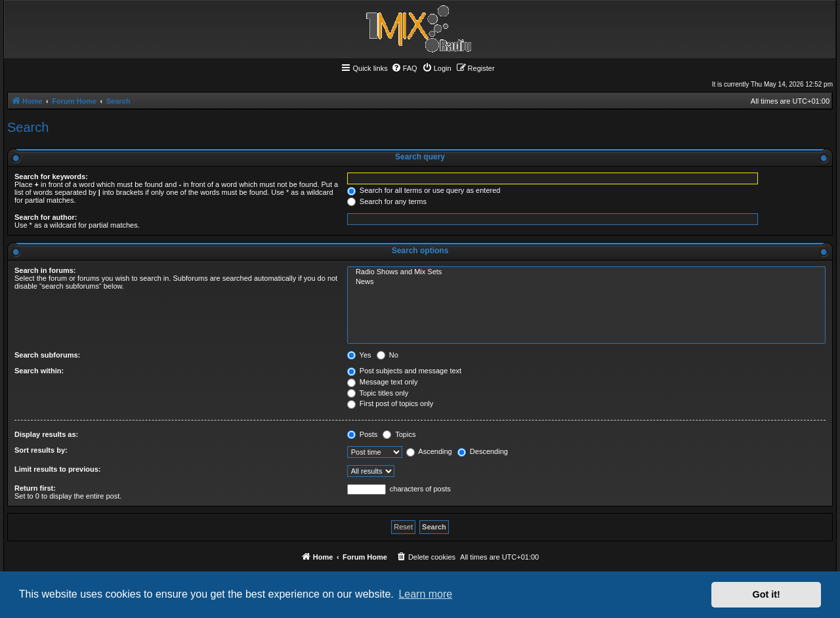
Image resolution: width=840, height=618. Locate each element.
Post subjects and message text (404, 371)
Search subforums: (47, 355)
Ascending (429, 451)
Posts (363, 434)
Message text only (383, 382)
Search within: (39, 371)
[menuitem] (404, 68)
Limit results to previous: (57, 469)
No (388, 355)
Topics (399, 434)
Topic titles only (378, 393)
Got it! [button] (766, 594)
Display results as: (46, 434)
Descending (483, 451)
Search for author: (46, 217)
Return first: (35, 488)
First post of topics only (390, 403)
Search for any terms (387, 201)
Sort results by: (41, 450)
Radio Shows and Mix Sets (586, 272)
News (586, 282)
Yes (359, 355)
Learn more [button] (425, 594)
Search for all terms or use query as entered (424, 190)
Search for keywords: (51, 176)
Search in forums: (45, 270)
